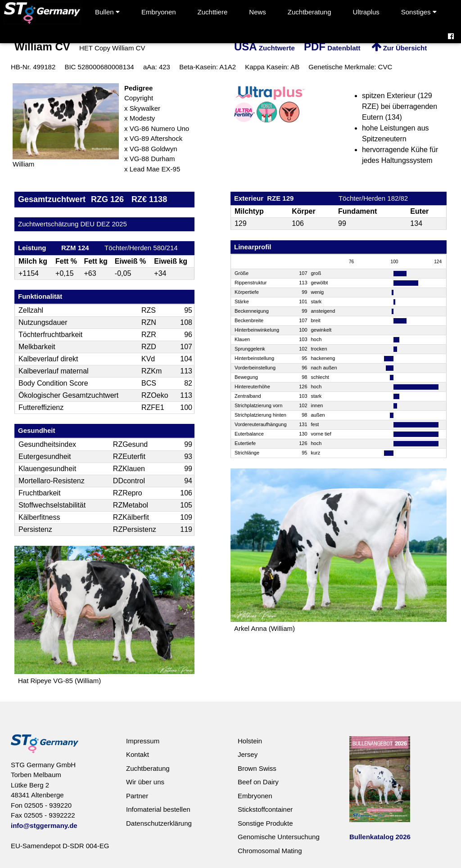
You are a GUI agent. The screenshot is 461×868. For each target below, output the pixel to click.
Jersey (248, 754)
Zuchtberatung (310, 12)
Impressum (143, 741)
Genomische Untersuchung (279, 837)
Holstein (250, 741)
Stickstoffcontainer (265, 809)
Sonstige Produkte (265, 823)
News (258, 12)
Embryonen (159, 12)
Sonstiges (419, 12)
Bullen (107, 12)
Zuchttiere (213, 12)
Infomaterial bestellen (158, 809)
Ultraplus (366, 12)
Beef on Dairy (258, 782)
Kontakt (138, 754)
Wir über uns (145, 782)
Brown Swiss (257, 768)
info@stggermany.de (44, 825)
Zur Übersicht (399, 48)
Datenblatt (332, 48)
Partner (137, 796)
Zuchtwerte (264, 48)
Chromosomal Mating (270, 851)
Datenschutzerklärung (159, 823)
